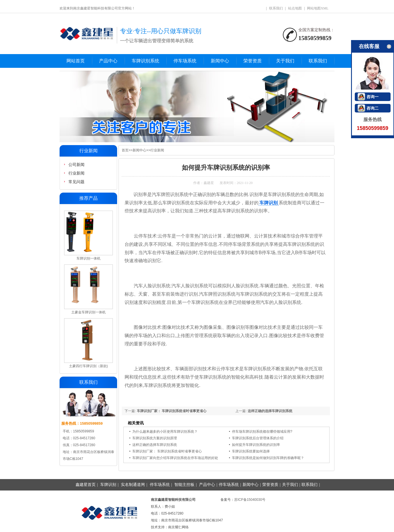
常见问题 (76, 182)
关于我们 (285, 61)
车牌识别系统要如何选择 (251, 451)
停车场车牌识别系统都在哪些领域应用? (262, 432)
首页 (125, 150)
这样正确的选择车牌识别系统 (270, 411)
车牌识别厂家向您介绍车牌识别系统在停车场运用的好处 (175, 458)
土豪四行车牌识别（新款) (88, 366)
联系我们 (276, 8)
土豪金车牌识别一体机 (88, 312)
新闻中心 (220, 61)
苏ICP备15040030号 (250, 500)
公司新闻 (76, 165)
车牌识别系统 (145, 61)
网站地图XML (318, 8)
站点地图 (295, 8)
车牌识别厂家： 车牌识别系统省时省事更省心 (172, 411)
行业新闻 (157, 150)
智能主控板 (184, 485)
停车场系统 (185, 61)
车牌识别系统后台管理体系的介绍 (258, 438)
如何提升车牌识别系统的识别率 (256, 445)
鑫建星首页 (86, 485)
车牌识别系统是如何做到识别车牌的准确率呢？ (268, 458)
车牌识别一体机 (88, 258)
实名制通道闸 (133, 485)
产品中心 (108, 61)
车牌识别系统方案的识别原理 (155, 438)
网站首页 (76, 61)
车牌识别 (269, 203)
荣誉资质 (253, 61)
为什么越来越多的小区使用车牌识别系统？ (165, 432)
